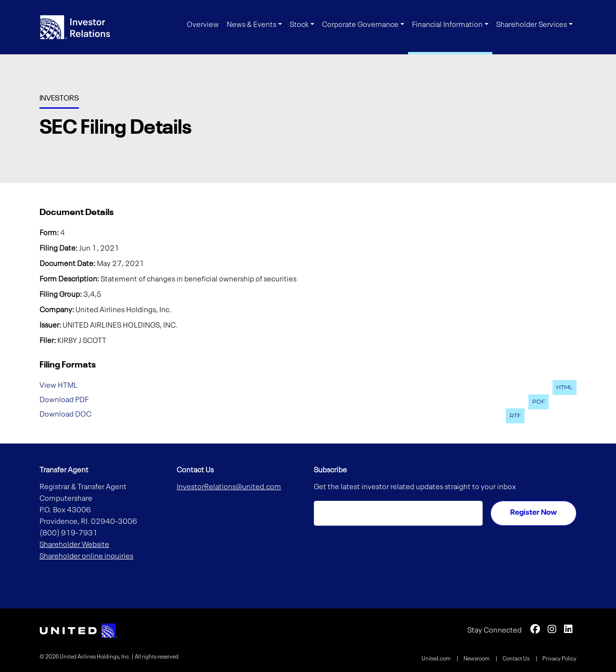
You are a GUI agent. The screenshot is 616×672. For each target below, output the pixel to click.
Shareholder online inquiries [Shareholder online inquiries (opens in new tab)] (86, 557)
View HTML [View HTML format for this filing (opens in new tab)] (58, 386)
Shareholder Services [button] (532, 25)
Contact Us (516, 659)
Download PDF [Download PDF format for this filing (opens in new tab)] (64, 400)
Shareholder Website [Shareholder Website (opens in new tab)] (74, 545)
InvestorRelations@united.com (229, 487)
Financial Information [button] (447, 25)
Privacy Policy (559, 659)
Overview (203, 25)
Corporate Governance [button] (360, 25)
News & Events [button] (251, 25)
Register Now (533, 513)
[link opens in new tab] (78, 631)
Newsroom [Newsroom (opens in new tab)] (477, 659)
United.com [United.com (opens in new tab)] (436, 659)
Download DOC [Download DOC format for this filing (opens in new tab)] (65, 414)
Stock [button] (299, 25)
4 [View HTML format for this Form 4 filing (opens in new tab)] (63, 233)
